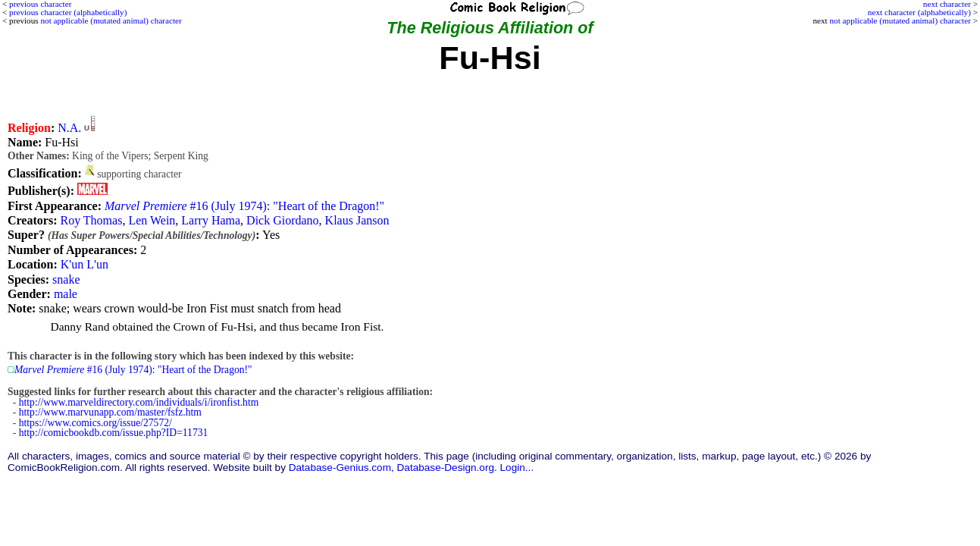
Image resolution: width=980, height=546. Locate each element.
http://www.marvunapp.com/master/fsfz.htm (110, 412)
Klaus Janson (357, 220)
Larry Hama (211, 220)
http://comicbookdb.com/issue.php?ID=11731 (114, 433)
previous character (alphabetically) (68, 12)
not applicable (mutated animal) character (900, 20)
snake (66, 279)
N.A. (69, 128)
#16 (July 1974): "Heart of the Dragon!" (244, 206)
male (66, 294)
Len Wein (152, 220)
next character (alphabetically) (919, 12)
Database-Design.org (446, 468)
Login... (517, 468)
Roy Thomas (91, 220)
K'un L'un (85, 264)
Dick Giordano (283, 220)
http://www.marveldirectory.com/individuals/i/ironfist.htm (139, 402)
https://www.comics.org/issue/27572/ (95, 423)
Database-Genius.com (340, 468)
